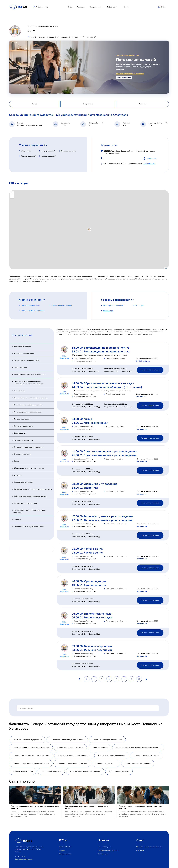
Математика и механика (23, 440)
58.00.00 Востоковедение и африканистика (101, 348)
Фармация (18, 475)
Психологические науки (23, 426)
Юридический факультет (119, 771)
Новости (103, 840)
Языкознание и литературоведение (28, 405)
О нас (126, 7)
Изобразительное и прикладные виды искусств (33, 489)
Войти (164, 7)
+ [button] (12, 193)
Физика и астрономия (22, 454)
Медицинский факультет (51, 771)
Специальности (96, 7)
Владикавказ (43, 26)
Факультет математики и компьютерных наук (31, 756)
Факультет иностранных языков (70, 748)
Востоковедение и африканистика (27, 412)
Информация (112, 7)
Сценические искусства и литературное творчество (30, 511)
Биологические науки (22, 346)
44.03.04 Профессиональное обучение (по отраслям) (107, 387)
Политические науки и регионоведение (29, 374)
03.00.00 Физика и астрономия (92, 646)
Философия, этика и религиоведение (28, 447)
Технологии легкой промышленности (29, 527)
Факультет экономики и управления (27, 740)
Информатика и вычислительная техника (30, 496)
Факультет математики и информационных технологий (138, 748)
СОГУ (56, 26)
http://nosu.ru (151, 158)
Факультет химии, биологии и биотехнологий (31, 748)
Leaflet (166, 268)
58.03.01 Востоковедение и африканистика (101, 352)
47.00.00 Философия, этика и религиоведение (103, 516)
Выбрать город (42, 7)
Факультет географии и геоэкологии (107, 740)
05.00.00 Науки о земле (87, 549)
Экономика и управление (24, 353)
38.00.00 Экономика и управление (95, 484)
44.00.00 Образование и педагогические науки (103, 383)
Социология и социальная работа (27, 360)
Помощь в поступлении (150, 370)
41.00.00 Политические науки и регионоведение (104, 451)
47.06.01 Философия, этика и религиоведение (103, 520)
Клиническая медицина (23, 482)
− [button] (12, 197)
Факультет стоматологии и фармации (72, 763)
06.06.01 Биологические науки (92, 618)
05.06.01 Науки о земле (87, 553)
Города (62, 850)
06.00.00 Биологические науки (92, 614)
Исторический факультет (23, 771)
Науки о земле (19, 391)
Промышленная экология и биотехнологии (31, 398)
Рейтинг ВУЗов (65, 847)
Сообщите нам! (149, 164)
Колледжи (81, 7)
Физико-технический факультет (138, 763)
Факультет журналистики (106, 763)
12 (139, 679)
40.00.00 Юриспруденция (89, 581)
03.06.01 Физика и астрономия (92, 650)
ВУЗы (70, 7)
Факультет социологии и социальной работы (31, 763)
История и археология (22, 419)
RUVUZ (30, 26)
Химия (16, 461)
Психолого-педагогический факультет (85, 771)
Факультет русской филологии (146, 756)
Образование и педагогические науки (29, 468)
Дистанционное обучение (108, 850)
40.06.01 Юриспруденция (89, 585)
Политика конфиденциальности (149, 847)
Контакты (140, 850)
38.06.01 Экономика (85, 488)
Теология (17, 520)
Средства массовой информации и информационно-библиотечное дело (28, 383)
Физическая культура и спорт (25, 503)
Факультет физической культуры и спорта (67, 740)
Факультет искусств (100, 748)
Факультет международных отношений (74, 756)
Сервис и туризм (20, 367)
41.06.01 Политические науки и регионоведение (104, 455)
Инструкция (103, 854)
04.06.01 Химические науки (90, 423)
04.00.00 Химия (82, 419)
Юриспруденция (20, 433)
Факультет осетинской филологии (112, 756)
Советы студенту (104, 847)
